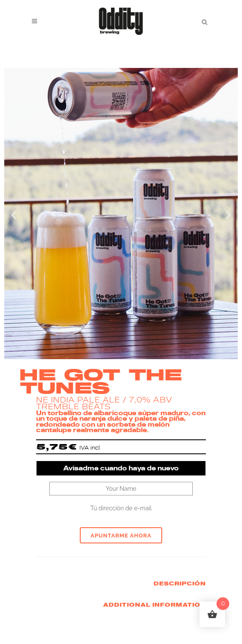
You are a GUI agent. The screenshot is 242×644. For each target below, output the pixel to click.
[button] (14, 215)
